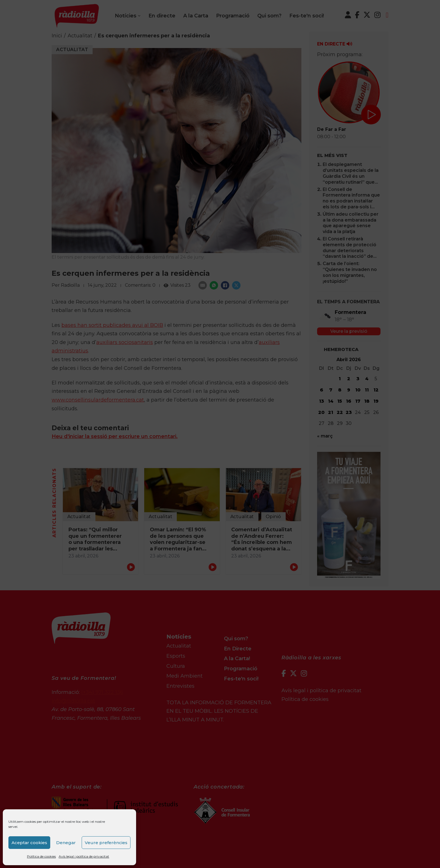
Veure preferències (106, 843)
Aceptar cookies (29, 843)
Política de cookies (41, 856)
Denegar (66, 843)
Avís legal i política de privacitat (84, 856)
